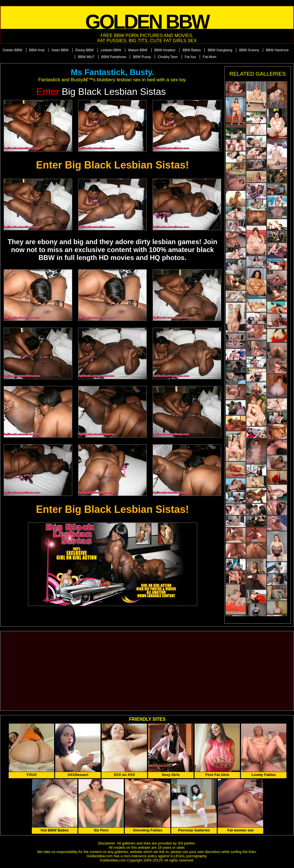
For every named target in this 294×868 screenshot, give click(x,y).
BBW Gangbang (220, 50)
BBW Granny (249, 50)
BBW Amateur (165, 50)
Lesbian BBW (111, 50)
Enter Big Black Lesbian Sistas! (112, 165)
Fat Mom (209, 57)
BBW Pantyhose (114, 57)
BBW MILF (86, 57)
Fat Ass (190, 57)
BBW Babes (192, 50)
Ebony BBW (85, 50)
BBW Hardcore (277, 50)
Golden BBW (12, 50)
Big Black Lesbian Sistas (101, 92)
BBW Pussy (142, 57)
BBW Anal (37, 50)
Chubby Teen (168, 57)
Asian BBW (60, 50)
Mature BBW (138, 50)
